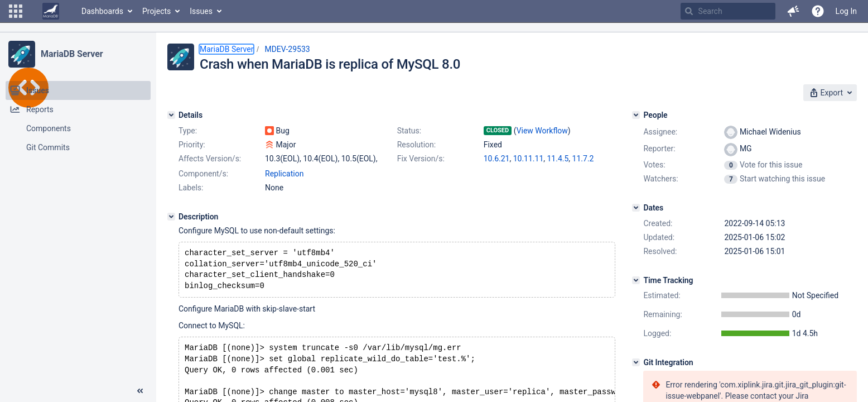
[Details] (171, 115)
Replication (284, 174)
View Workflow (542, 131)
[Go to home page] (51, 11)
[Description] (171, 217)
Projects (156, 11)
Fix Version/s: (421, 159)
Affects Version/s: (210, 159)
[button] (16, 11)
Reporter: (659, 149)
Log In (846, 11)
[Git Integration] (636, 362)
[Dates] (636, 208)
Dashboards (102, 11)
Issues (201, 11)
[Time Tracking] (636, 280)
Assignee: (660, 132)
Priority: (192, 145)
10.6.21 (497, 159)
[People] (636, 115)
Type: (188, 131)
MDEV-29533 (287, 49)
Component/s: (203, 174)
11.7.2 (583, 159)
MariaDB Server (72, 54)
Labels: (191, 188)
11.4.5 (558, 159)
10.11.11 (529, 159)
